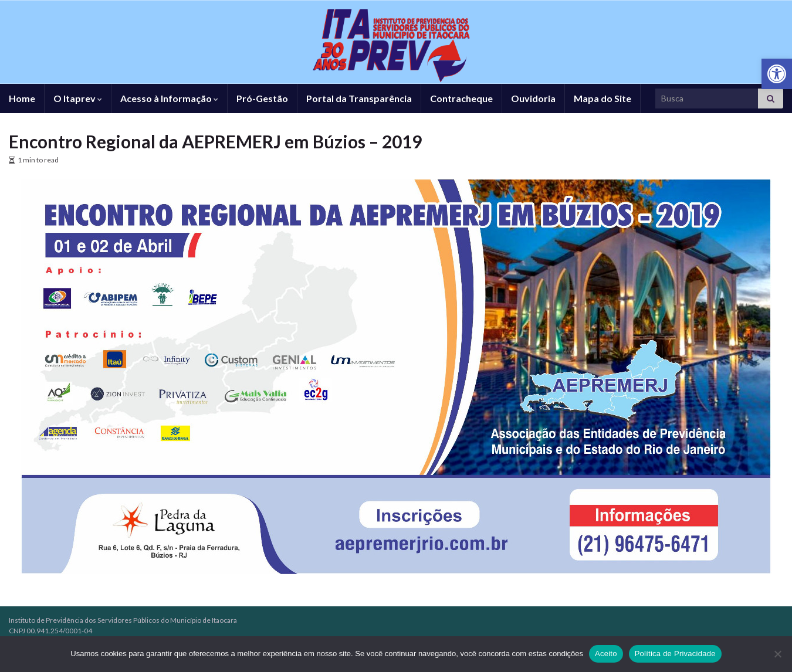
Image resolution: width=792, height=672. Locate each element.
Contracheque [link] (461, 98)
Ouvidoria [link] (533, 98)
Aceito (606, 654)
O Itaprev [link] (78, 98)
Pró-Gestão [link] (262, 98)
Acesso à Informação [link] (169, 98)
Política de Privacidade (675, 654)
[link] (777, 74)
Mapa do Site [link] (603, 98)
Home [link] (22, 98)
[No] (777, 654)
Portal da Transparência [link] (359, 98)
